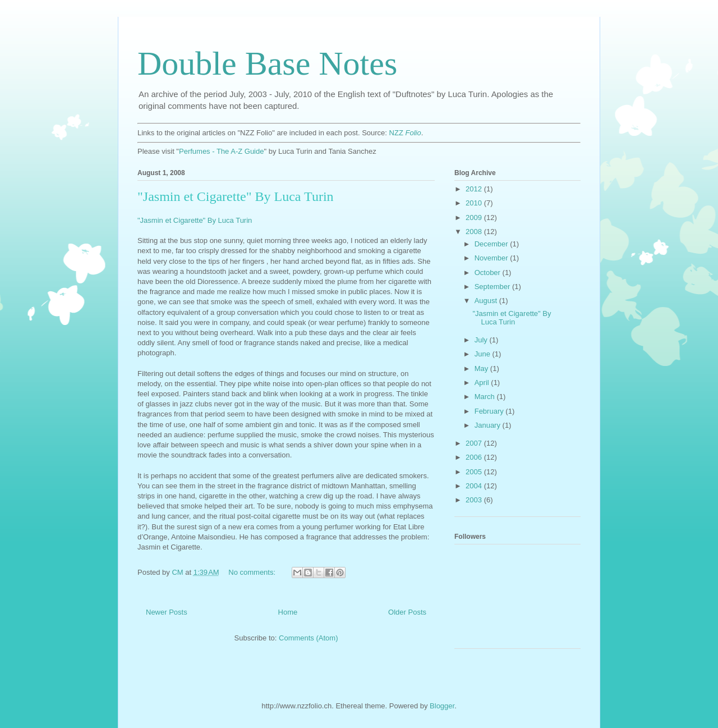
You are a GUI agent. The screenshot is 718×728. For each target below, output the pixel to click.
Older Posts (407, 612)
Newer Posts (167, 612)
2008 (475, 232)
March (486, 397)
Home (288, 612)
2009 (475, 218)
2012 (475, 189)
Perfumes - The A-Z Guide (222, 151)
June (484, 354)
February (490, 411)
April (483, 383)
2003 (475, 500)
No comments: (253, 572)
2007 (475, 443)
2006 (475, 457)
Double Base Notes (267, 63)
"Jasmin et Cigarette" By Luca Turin (236, 196)
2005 (475, 472)
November (493, 258)
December (493, 244)
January (489, 425)
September (493, 287)
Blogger (442, 706)
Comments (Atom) (308, 638)
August (487, 301)
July (482, 340)
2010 (475, 203)
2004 (475, 486)
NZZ (405, 133)
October (489, 273)
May (482, 368)
